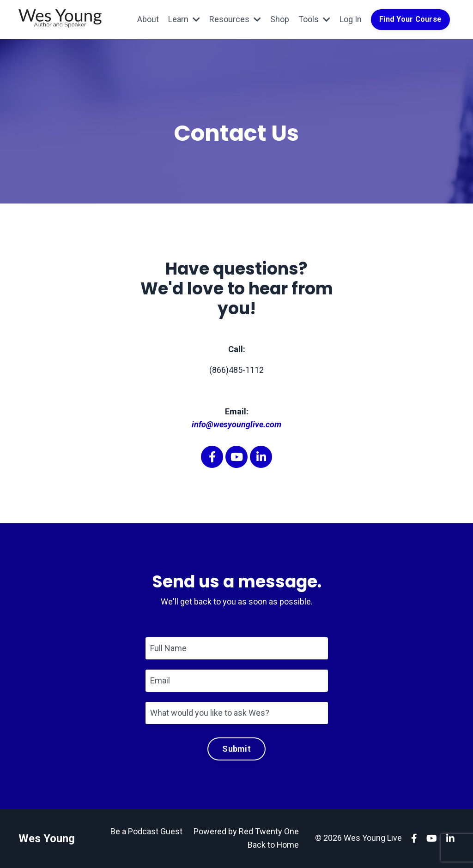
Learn (184, 19)
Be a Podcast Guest (146, 831)
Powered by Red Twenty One (246, 831)
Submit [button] (236, 749)
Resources (235, 19)
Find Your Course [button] (410, 19)
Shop (280, 19)
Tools (314, 19)
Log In (351, 19)
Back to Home (273, 845)
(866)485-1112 (236, 370)
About (148, 19)
